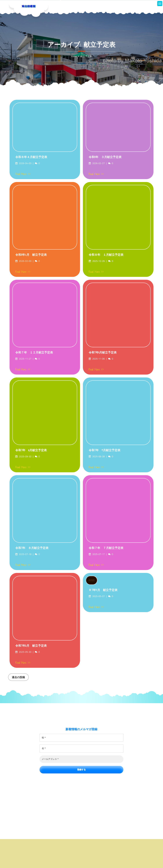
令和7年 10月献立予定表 (31, 450)
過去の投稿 (18, 677)
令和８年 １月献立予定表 (106, 255)
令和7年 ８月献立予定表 (32, 548)
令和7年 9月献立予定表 (104, 450)
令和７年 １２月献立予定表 (34, 352)
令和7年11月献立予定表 (103, 352)
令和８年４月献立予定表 (31, 157)
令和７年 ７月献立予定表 (106, 548)
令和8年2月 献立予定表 (31, 255)
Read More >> (23, 174)
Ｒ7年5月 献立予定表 (103, 590)
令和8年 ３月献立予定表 (105, 157)
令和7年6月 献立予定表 (31, 646)
